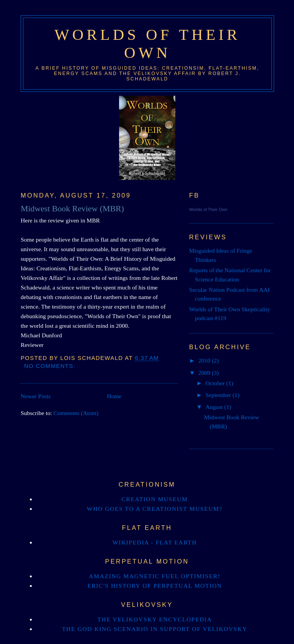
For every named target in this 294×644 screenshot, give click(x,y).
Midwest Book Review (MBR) (72, 209)
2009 (205, 373)
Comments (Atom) (76, 413)
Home (114, 396)
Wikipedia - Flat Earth (155, 542)
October (216, 383)
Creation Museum (155, 499)
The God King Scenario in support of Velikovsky (155, 629)
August (215, 407)
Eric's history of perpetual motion (155, 586)
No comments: (51, 366)
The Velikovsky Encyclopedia (154, 619)
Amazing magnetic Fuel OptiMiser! (154, 576)
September (219, 395)
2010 (205, 360)
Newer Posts (36, 396)
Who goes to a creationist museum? (155, 509)
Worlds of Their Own (208, 209)
